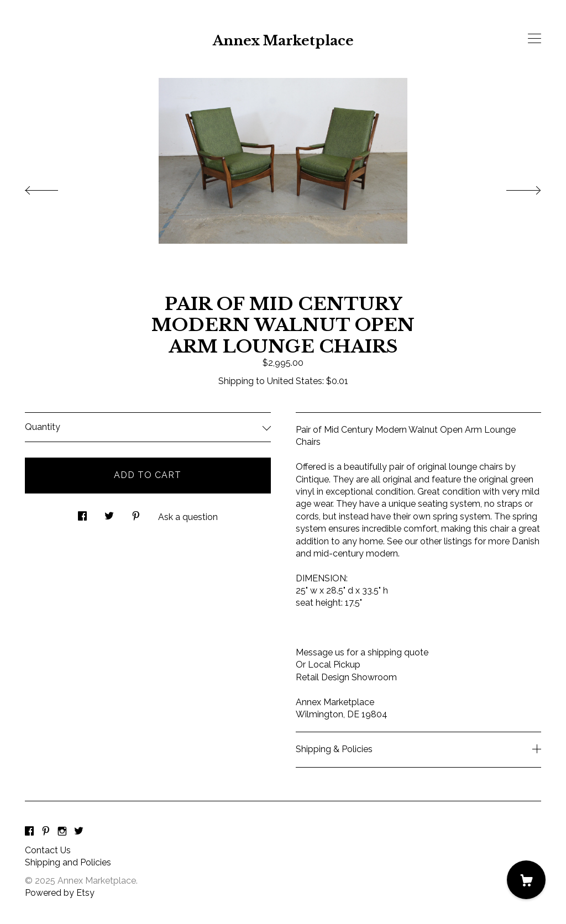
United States (295, 381)
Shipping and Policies (68, 862)
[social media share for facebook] (82, 513)
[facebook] (29, 832)
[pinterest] (46, 832)
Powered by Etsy (60, 893)
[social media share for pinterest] (136, 513)
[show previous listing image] (53, 187)
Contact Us (48, 850)
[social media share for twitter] (109, 513)
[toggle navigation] (534, 39)
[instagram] (62, 832)
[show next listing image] (513, 187)
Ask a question (188, 517)
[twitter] (79, 832)
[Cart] (526, 880)
